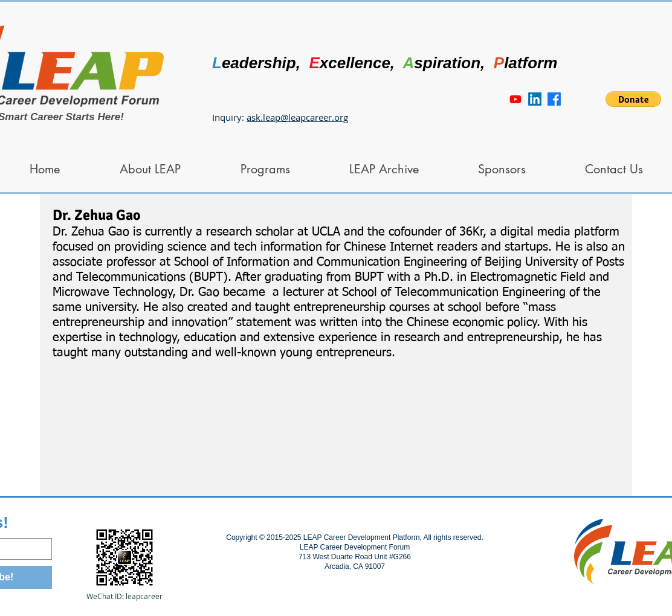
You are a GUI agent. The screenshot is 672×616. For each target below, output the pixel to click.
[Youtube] (515, 99)
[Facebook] (554, 99)
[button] (633, 99)
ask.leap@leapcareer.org (297, 117)
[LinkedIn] (535, 99)
